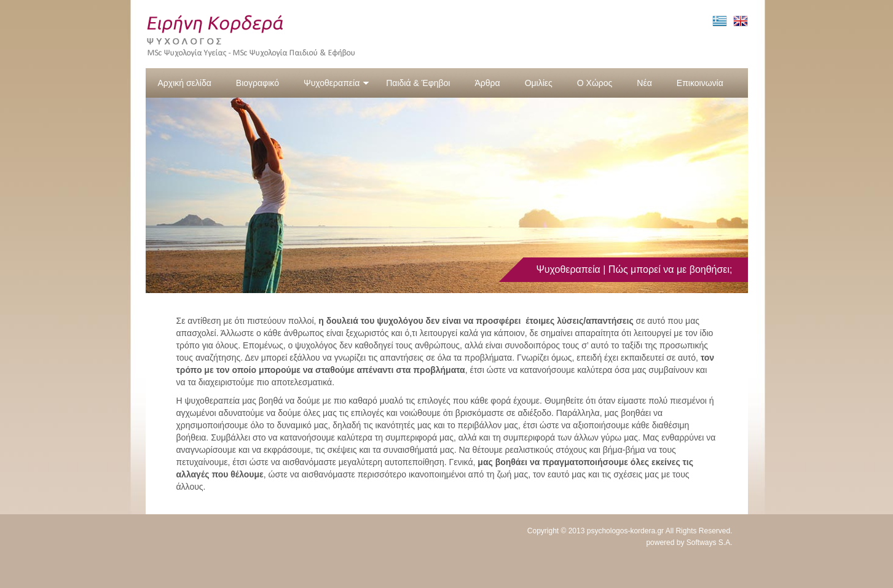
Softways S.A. (710, 543)
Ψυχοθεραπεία (336, 83)
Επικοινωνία (700, 83)
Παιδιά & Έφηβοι (418, 83)
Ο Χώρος (595, 83)
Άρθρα (487, 83)
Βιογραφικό (258, 83)
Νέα (644, 83)
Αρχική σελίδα (185, 83)
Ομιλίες (539, 83)
